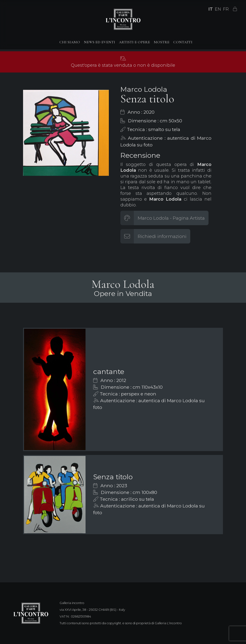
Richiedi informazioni (162, 236)
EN (218, 9)
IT (211, 9)
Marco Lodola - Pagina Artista (171, 218)
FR (226, 9)
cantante (109, 371)
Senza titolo (113, 477)
